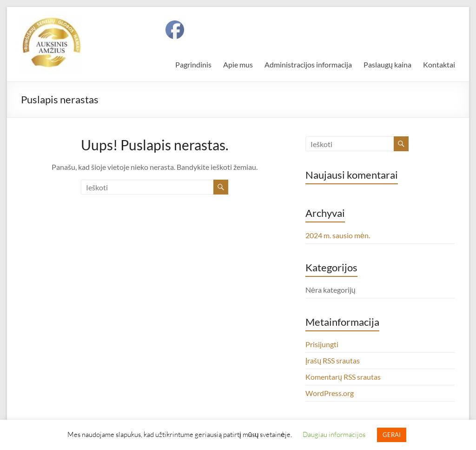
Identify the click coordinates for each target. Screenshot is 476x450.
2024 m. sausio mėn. (338, 235)
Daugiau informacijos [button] (334, 434)
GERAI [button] (392, 435)
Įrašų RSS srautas (333, 360)
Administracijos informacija (308, 64)
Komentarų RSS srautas (343, 377)
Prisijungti (322, 344)
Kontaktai (439, 64)
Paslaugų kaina (387, 64)
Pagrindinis (193, 64)
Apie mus (238, 64)
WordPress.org (330, 393)
